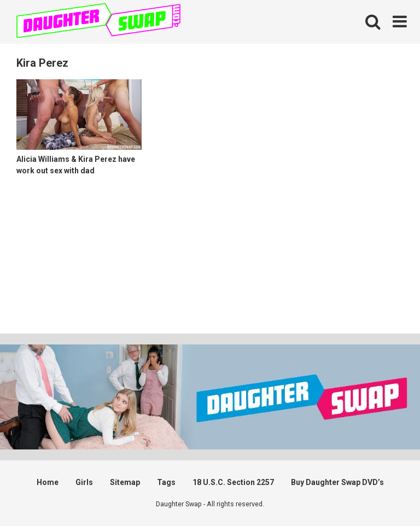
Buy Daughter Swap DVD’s (337, 482)
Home (48, 482)
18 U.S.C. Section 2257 (233, 482)
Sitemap (125, 482)
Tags (166, 482)
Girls (84, 482)
